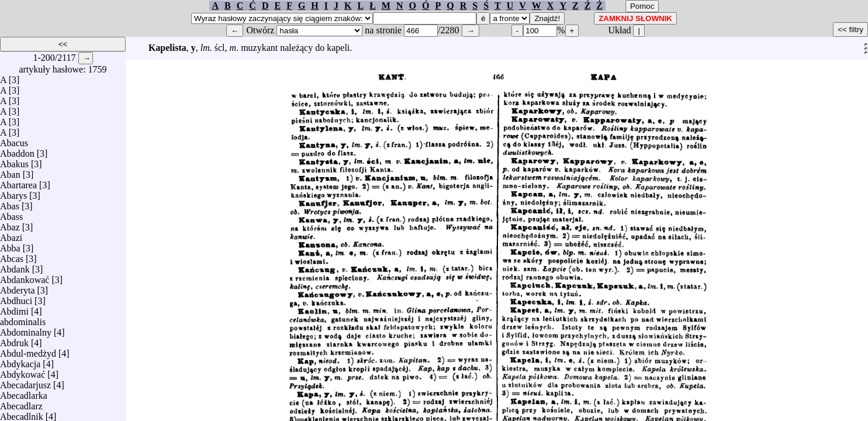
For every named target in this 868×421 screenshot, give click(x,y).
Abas (10, 203)
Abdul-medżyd (28, 351)
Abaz (10, 224)
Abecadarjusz (25, 382)
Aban (10, 172)
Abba (10, 245)
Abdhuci (16, 298)
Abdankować (25, 277)
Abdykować (23, 372)
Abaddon (17, 151)
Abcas (12, 256)
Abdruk (14, 340)
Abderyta (18, 287)
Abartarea (18, 182)
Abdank (15, 266)
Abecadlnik (22, 414)
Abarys (13, 193)
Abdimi (14, 308)
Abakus (14, 161)
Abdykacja (20, 361)
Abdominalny (26, 329)
